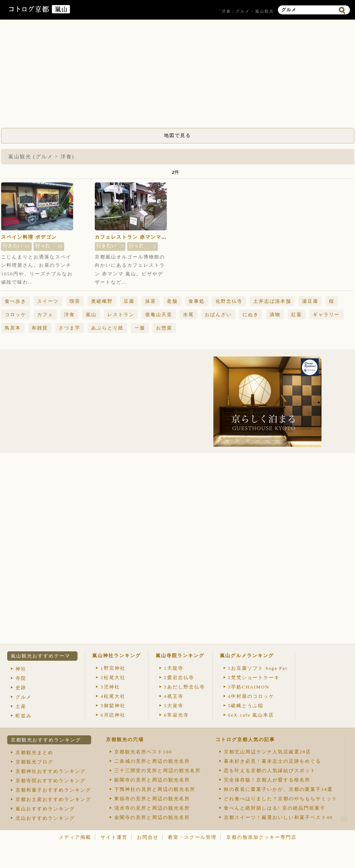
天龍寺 (174, 668)
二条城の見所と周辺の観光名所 (152, 761)
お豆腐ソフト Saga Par (258, 668)
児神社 (110, 687)
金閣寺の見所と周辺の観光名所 (152, 817)
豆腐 (129, 301)
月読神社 (113, 715)
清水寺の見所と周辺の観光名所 (152, 808)
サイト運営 (114, 837)
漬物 (275, 315)
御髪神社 (113, 706)
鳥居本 (13, 328)
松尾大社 (113, 677)
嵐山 (91, 315)
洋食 (70, 315)
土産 (21, 706)
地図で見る (177, 135)
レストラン (121, 315)
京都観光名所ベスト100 (143, 752)
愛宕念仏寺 (179, 677)
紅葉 (297, 315)
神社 (21, 669)
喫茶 (75, 301)
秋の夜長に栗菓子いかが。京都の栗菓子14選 (278, 789)
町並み (24, 716)
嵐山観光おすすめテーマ (41, 656)
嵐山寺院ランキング (180, 656)
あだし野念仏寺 (185, 687)
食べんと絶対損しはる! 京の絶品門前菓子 (275, 808)
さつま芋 (70, 328)
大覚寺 (174, 706)
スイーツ (48, 301)
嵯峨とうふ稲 (246, 706)
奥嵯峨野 (102, 301)
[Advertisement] (178, 76)
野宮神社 (113, 668)
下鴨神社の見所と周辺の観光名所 (155, 789)
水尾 (188, 315)
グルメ (24, 697)
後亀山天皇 (159, 315)
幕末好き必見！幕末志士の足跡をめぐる (272, 761)
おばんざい (218, 315)
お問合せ (148, 837)
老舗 (172, 301)
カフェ (45, 315)
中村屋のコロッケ (251, 696)
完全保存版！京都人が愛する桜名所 (267, 780)
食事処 (197, 301)
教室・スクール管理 (192, 837)
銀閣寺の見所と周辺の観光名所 (152, 780)
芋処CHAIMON (249, 687)
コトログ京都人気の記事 (245, 739)
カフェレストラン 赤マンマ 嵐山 (135, 237)
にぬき (251, 315)
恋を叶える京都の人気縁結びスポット (270, 770)
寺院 (21, 678)
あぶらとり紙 (107, 328)
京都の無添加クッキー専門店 (261, 837)
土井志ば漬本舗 (272, 301)
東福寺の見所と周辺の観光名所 (152, 799)
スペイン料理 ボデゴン (29, 237)
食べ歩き (15, 301)
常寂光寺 (176, 715)
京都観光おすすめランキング (46, 740)
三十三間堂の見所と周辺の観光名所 (157, 770)
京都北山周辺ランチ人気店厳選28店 (267, 752)
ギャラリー (326, 315)
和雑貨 (40, 328)
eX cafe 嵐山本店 (251, 715)
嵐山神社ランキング (117, 656)
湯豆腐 (310, 301)
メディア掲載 (75, 837)
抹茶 (151, 301)
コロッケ (15, 315)
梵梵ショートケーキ (254, 677)
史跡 (21, 688)
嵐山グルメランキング (247, 656)
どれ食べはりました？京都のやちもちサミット (281, 799)
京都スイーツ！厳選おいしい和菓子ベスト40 (278, 817)
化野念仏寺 (229, 301)
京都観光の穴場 (125, 739)
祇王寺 (174, 696)
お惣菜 (164, 328)
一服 (140, 328)
